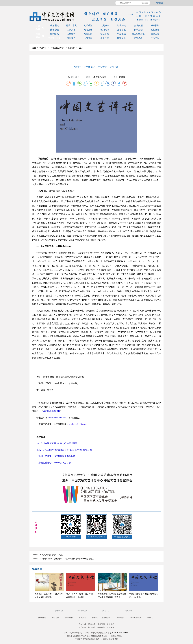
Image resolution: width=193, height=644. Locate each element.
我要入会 (155, 34)
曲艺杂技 (55, 30)
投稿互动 (138, 30)
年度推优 (121, 34)
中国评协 (43, 48)
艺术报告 (88, 38)
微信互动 (106, 611)
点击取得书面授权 (51, 411)
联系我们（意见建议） (101, 618)
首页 (34, 48)
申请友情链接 (136, 618)
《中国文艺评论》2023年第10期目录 (54, 463)
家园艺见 (88, 34)
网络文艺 (88, 30)
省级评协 (71, 34)
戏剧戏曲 (105, 25)
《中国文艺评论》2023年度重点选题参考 (56, 456)
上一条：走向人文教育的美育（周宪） (48, 555)
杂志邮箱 (155, 20)
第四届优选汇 (138, 34)
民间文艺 (71, 30)
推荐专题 (121, 38)
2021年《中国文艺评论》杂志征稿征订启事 (57, 443)
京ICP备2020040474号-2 (119, 633)
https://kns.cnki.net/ (58, 418)
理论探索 (71, 48)
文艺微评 (155, 30)
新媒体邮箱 (142, 20)
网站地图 (160, 3)
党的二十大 (71, 25)
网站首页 (42, 618)
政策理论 (55, 25)
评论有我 (105, 38)
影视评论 (122, 25)
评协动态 (138, 38)
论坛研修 (105, 34)
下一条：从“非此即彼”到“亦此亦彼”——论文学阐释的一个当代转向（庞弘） (64, 559)
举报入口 (151, 618)
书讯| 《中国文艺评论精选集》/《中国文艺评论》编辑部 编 (64, 450)
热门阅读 (105, 30)
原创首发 (122, 30)
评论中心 (155, 38)
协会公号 (71, 38)
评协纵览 (54, 34)
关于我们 (69, 618)
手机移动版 (82, 611)
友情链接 (120, 618)
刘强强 (122, 77)
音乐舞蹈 (138, 25)
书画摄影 (155, 25)
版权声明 (82, 618)
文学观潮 (88, 25)
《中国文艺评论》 (54, 38)
